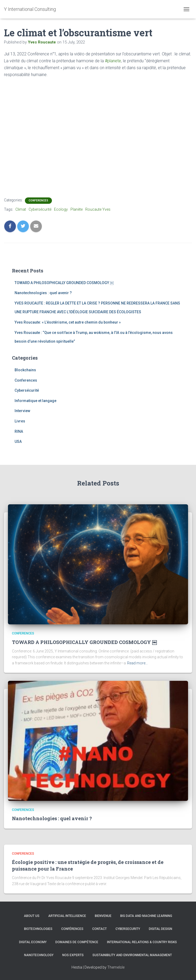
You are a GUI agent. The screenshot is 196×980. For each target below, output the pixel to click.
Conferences (38, 200)
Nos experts (73, 955)
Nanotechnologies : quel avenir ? (43, 293)
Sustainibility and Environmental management (132, 955)
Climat (21, 209)
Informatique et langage (35, 401)
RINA (19, 431)
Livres (20, 421)
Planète (77, 209)
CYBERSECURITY (128, 929)
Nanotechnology (39, 955)
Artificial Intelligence (67, 916)
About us (32, 916)
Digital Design (161, 929)
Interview (22, 411)
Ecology (61, 209)
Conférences (72, 929)
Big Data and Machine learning (146, 916)
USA (18, 442)
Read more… (137, 663)
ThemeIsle (116, 967)
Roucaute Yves (98, 209)
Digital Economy (33, 942)
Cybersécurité (40, 209)
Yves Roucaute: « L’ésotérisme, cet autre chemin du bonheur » (68, 322)
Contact (99, 929)
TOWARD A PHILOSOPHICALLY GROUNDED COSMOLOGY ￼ (64, 283)
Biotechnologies (38, 929)
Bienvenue (103, 916)
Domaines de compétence (77, 942)
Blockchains (25, 370)
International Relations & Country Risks (142, 942)
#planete (113, 61)
